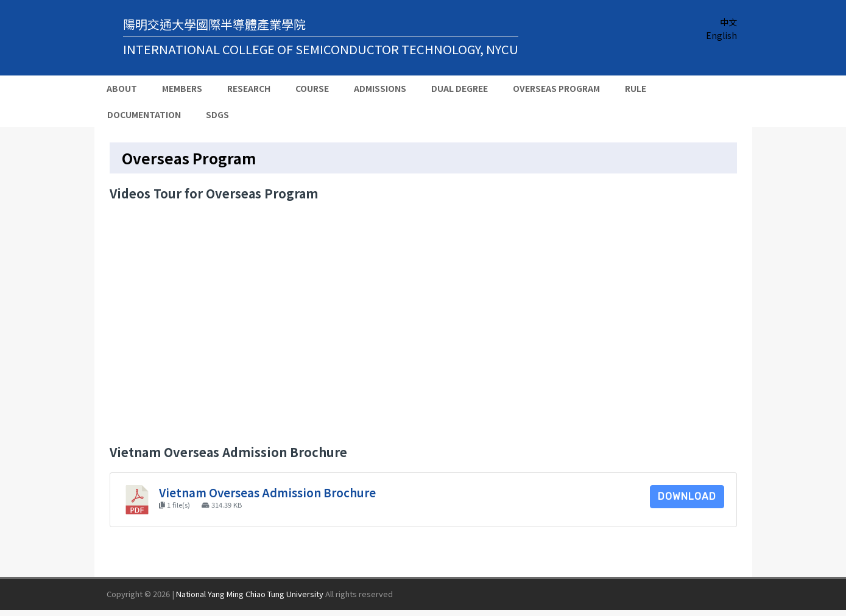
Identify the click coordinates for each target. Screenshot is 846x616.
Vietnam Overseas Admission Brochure (267, 492)
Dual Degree (460, 88)
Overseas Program (556, 88)
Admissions (380, 88)
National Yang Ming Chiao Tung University (250, 594)
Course (312, 88)
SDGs (217, 114)
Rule (636, 88)
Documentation (144, 114)
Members (182, 88)
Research (249, 88)
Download (687, 496)
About (122, 88)
